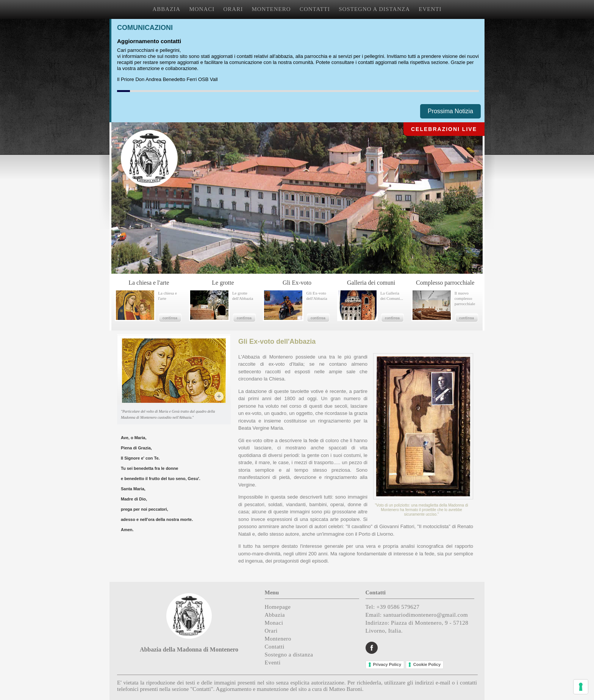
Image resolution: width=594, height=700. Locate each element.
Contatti (275, 647)
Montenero (278, 639)
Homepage (278, 607)
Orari (271, 631)
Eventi (273, 663)
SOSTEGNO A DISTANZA (374, 9)
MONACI (202, 9)
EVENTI (430, 9)
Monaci (274, 623)
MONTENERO (271, 9)
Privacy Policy (387, 664)
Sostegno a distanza (289, 655)
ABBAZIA (167, 9)
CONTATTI (315, 9)
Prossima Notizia (450, 111)
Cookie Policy (427, 664)
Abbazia (275, 615)
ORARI (233, 9)
